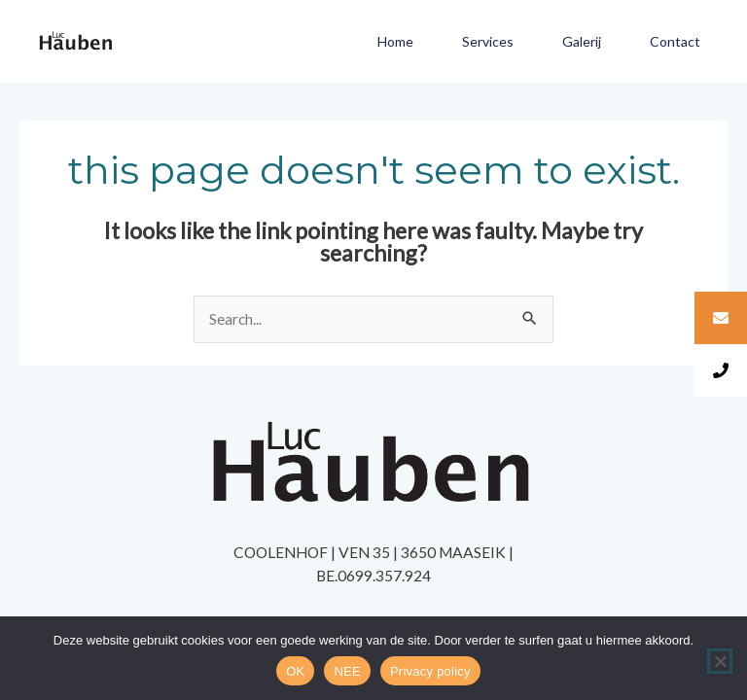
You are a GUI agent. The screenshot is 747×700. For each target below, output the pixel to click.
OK (295, 671)
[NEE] (720, 661)
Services (488, 41)
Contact (675, 41)
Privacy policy (430, 671)
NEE (347, 671)
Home (395, 41)
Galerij (582, 41)
